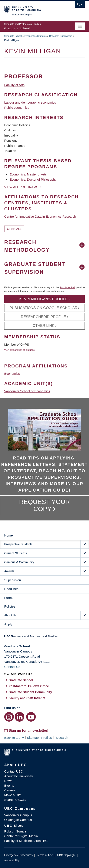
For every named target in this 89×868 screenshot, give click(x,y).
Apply (8, 624)
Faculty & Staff (68, 287)
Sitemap (33, 738)
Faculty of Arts (14, 85)
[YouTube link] (31, 717)
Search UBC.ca (15, 800)
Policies (10, 606)
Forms (9, 598)
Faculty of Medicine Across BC (26, 841)
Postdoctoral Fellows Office (29, 686)
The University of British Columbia (32, 9)
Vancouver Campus (18, 815)
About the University (19, 776)
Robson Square (15, 831)
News (8, 781)
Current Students (16, 553)
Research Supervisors (61, 36)
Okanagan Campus (18, 820)
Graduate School (13, 36)
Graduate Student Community (30, 692)
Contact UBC (14, 771)
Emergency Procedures (18, 855)
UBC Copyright (66, 855)
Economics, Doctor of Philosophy (33, 179)
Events (9, 786)
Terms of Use (45, 855)
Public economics (17, 108)
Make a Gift (12, 795)
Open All (14, 229)
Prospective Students (36, 36)
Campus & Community (19, 562)
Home (9, 535)
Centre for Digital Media (21, 836)
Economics (12, 374)
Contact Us (12, 667)
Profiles (47, 738)
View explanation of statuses (19, 350)
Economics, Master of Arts (28, 174)
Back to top (14, 738)
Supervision (13, 580)
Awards (9, 571)
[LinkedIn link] (19, 717)
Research (61, 738)
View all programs (21, 187)
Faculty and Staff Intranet (27, 698)
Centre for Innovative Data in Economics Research (40, 216)
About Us (10, 615)
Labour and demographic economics (30, 102)
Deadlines (11, 589)
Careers (10, 790)
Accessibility (12, 860)
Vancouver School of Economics (27, 391)
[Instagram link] (9, 717)
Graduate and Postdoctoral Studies (44, 638)
